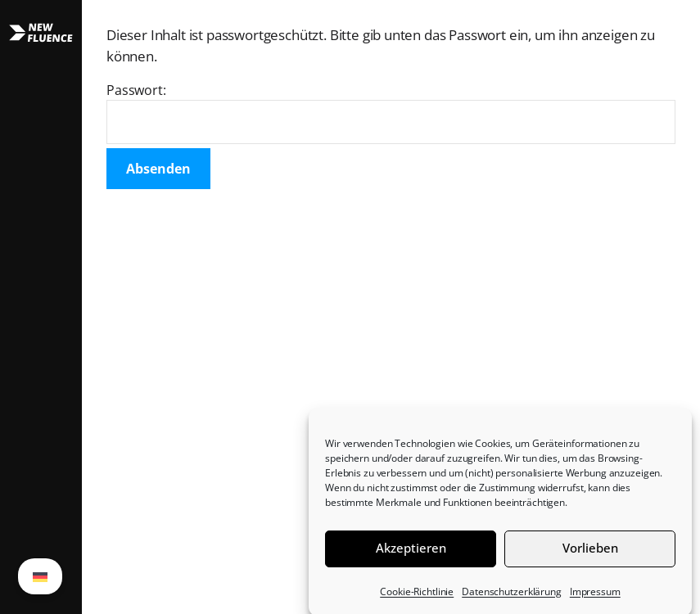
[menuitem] (40, 576)
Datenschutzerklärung (512, 596)
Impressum (595, 596)
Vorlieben (590, 553)
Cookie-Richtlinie (417, 596)
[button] (41, 307)
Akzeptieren (411, 553)
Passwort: (391, 113)
